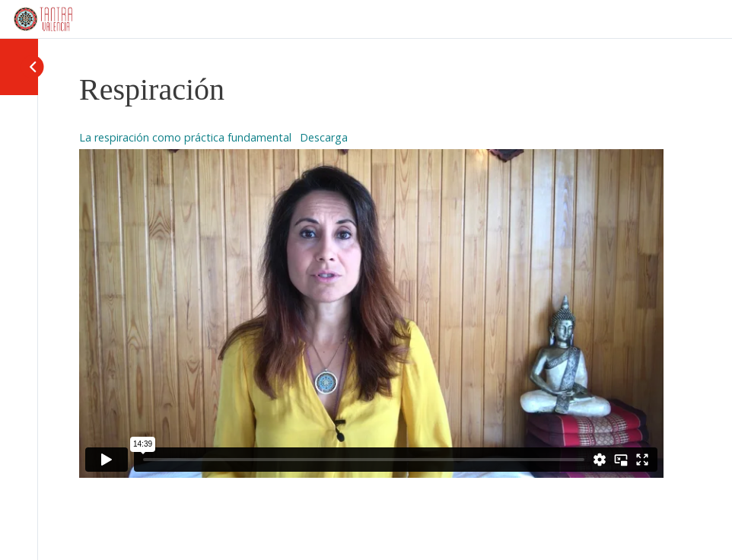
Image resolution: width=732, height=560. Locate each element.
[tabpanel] (371, 302)
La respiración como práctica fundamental (185, 137)
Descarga (324, 137)
